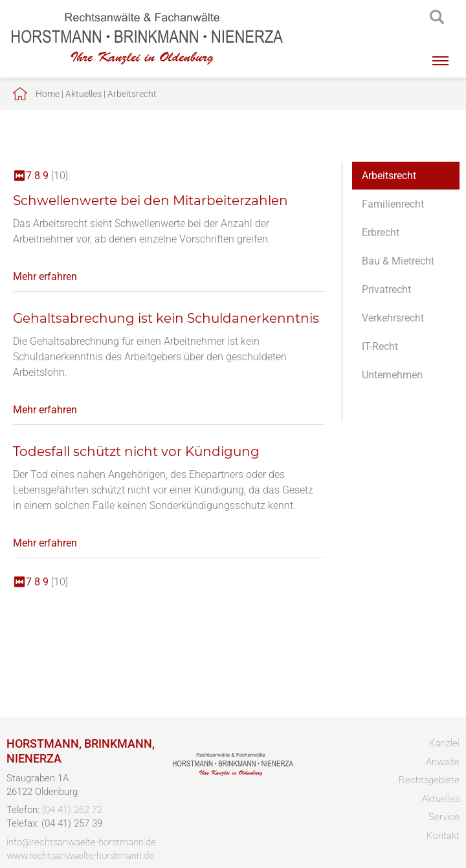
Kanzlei (444, 743)
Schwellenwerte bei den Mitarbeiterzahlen (150, 201)
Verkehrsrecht (393, 318)
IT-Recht (380, 346)
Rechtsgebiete (429, 780)
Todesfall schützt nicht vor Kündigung (136, 451)
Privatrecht (386, 289)
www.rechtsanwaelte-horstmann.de (80, 856)
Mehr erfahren (45, 277)
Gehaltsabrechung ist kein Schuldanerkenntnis (166, 318)
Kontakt (443, 836)
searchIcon (437, 17)
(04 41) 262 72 (72, 810)
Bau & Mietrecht (398, 261)
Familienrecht (393, 204)
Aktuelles (83, 94)
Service (444, 817)
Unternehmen (392, 375)
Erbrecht (381, 233)
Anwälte (443, 762)
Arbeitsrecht (132, 94)
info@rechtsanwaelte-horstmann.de (81, 842)
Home (48, 94)
